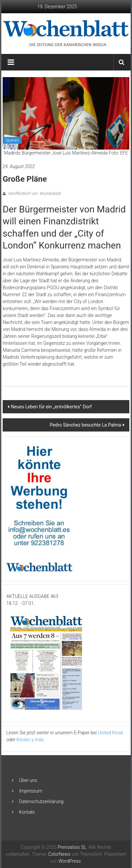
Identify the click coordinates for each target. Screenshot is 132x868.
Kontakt (27, 812)
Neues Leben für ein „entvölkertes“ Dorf (51, 407)
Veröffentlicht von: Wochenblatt (34, 194)
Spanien (12, 140)
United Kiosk (111, 733)
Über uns (28, 780)
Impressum (31, 791)
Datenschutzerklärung (41, 801)
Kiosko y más (30, 740)
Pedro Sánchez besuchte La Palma (85, 425)
